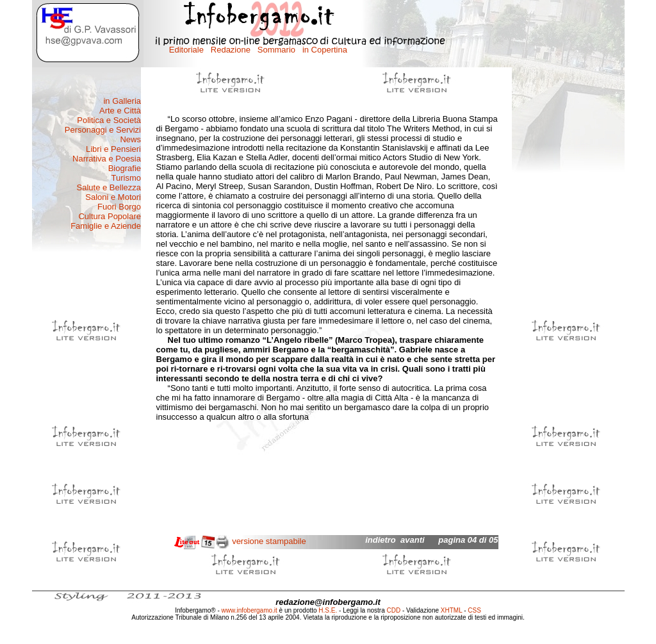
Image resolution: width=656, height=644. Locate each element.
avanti (413, 540)
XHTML (452, 610)
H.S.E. (328, 610)
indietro (381, 540)
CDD (394, 610)
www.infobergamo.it (250, 610)
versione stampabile (269, 541)
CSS (474, 610)
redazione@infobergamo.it (328, 602)
